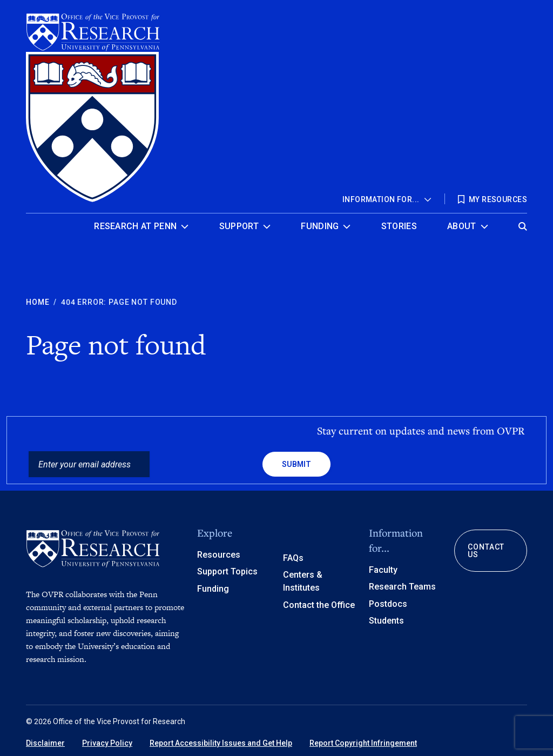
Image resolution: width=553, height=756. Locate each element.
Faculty (383, 570)
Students (386, 621)
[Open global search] (523, 223)
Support (239, 226)
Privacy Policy (107, 743)
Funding (320, 226)
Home (38, 302)
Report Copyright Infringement (363, 743)
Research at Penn (135, 226)
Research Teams (402, 587)
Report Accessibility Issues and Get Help (221, 743)
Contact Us (486, 551)
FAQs (293, 558)
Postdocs (388, 604)
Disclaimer (45, 743)
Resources (219, 555)
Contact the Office (319, 605)
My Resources (498, 199)
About (462, 226)
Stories (399, 226)
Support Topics (227, 571)
